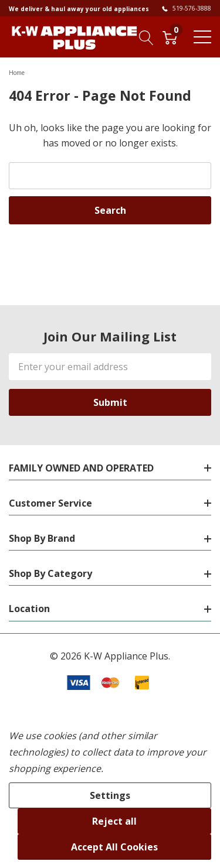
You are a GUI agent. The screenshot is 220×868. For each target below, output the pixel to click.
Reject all (114, 821)
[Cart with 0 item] (170, 37)
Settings (110, 795)
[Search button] (146, 37)
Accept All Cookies (114, 847)
